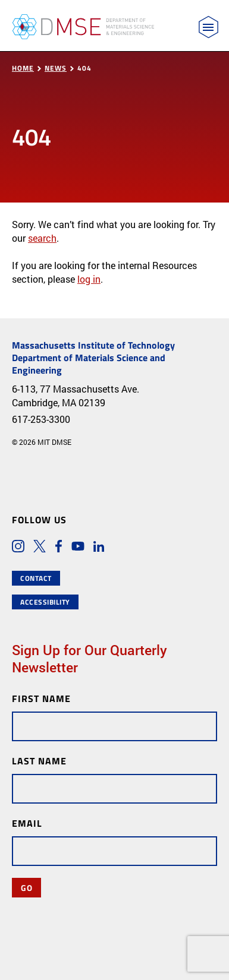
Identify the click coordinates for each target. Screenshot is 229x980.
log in (89, 279)
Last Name (39, 761)
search (42, 238)
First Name (41, 698)
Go (26, 887)
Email (27, 823)
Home (23, 68)
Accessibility (45, 602)
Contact (36, 578)
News (56, 68)
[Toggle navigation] (208, 27)
